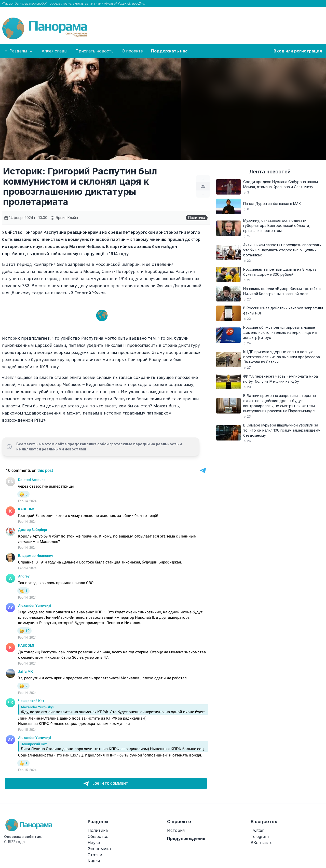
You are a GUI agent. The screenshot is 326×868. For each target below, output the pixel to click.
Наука (94, 843)
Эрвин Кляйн (64, 218)
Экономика (99, 849)
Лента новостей (270, 172)
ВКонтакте (262, 843)
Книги (94, 861)
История (176, 830)
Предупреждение (186, 838)
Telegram (260, 836)
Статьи (95, 855)
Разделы (19, 51)
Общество (98, 836)
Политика (197, 218)
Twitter (257, 830)
